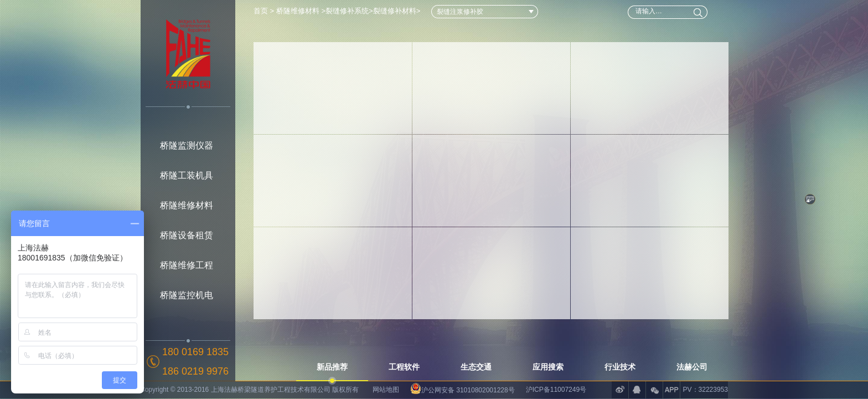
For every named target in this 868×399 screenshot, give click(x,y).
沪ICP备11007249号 (556, 390)
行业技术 (620, 367)
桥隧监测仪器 (187, 145)
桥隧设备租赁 (187, 235)
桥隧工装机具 (187, 175)
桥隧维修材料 (187, 205)
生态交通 (476, 367)
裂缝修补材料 (395, 11)
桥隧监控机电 (187, 295)
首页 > (265, 11)
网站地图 (386, 390)
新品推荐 (332, 367)
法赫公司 (692, 367)
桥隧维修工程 (187, 265)
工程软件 (404, 367)
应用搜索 (548, 367)
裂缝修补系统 (347, 11)
